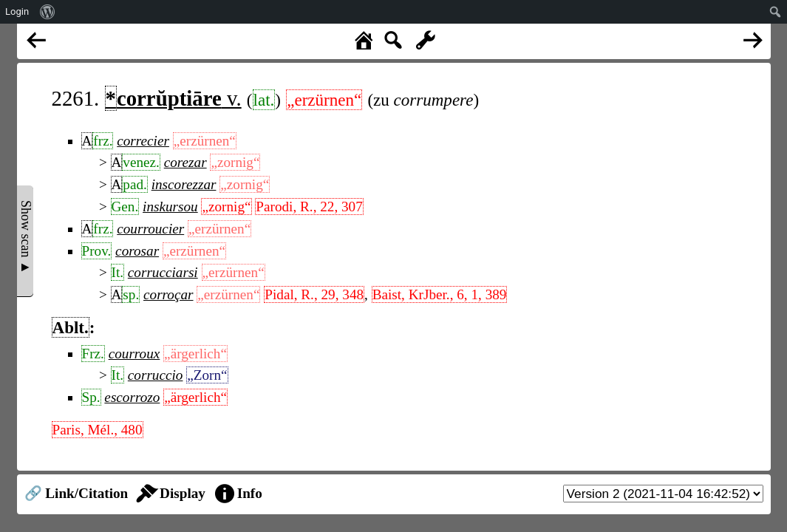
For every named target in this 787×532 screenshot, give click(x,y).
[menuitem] (48, 12)
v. (173, 98)
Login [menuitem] (17, 11)
